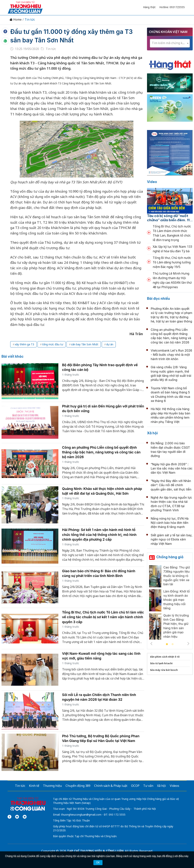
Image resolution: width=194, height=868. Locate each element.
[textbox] (170, 43)
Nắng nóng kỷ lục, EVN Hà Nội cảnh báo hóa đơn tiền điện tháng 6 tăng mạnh (170, 523)
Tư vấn (148, 786)
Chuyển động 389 (78, 786)
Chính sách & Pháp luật (111, 786)
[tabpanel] (170, 603)
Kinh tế (34, 786)
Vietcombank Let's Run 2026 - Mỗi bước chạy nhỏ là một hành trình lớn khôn (171, 355)
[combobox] (170, 43)
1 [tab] (167, 644)
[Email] (25, 817)
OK (98, 863)
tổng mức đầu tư (53, 344)
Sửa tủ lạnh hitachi (161, 663)
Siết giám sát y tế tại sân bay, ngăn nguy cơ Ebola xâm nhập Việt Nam (172, 539)
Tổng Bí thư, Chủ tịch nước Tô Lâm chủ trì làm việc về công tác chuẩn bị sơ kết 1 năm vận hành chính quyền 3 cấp (103, 617)
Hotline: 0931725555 (172, 7)
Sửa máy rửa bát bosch (164, 670)
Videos (174, 786)
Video (152, 182)
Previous (151, 644)
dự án (110, 344)
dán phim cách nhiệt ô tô (165, 657)
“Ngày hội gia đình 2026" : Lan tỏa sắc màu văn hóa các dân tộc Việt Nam (172, 468)
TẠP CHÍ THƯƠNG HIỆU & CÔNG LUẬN (95, 851)
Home (16, 20)
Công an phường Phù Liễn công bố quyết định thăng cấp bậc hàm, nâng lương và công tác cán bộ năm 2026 (101, 452)
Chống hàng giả (170, 557)
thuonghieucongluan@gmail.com (81, 815)
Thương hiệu (52, 786)
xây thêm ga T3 (24, 344)
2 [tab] (173, 644)
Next (188, 644)
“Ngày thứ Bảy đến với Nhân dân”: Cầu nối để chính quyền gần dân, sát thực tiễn (171, 485)
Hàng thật (149, 7)
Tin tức (30, 20)
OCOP (135, 786)
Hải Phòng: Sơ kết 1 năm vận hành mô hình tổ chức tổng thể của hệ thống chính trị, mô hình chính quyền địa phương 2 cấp (99, 534)
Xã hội (152, 433)
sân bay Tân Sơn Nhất (85, 344)
